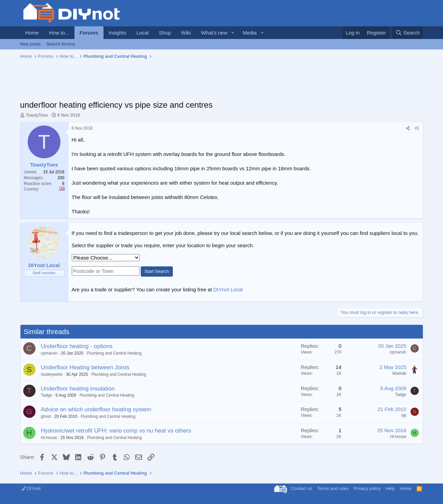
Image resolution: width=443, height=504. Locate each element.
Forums (89, 33)
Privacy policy (367, 488)
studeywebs (52, 374)
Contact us (301, 488)
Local (142, 33)
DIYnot (31, 488)
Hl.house (49, 438)
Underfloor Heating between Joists (85, 367)
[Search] (408, 33)
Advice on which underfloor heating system (96, 409)
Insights (117, 33)
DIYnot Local (228, 289)
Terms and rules (333, 488)
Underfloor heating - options (77, 346)
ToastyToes (37, 115)
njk (404, 415)
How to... (59, 33)
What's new (214, 33)
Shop (165, 33)
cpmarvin (49, 353)
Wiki (186, 33)
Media (250, 33)
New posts (31, 44)
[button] (233, 33)
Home (32, 33)
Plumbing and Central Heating (114, 353)
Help (390, 488)
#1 (417, 128)
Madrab (399, 373)
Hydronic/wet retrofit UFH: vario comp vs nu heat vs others (116, 431)
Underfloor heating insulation (78, 389)
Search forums (61, 44)
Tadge (47, 395)
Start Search (157, 271)
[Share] (408, 128)
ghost (46, 416)
